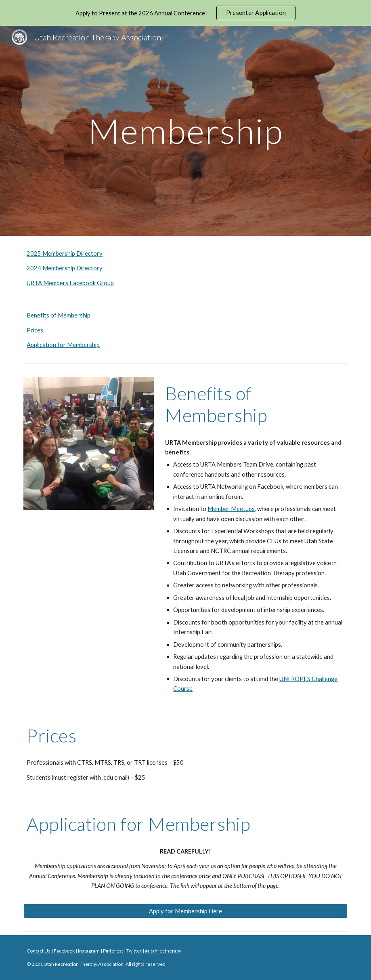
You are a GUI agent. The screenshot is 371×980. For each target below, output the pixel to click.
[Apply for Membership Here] (185, 911)
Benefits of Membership (59, 315)
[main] (185, 131)
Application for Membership (63, 345)
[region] (185, 13)
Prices (35, 330)
